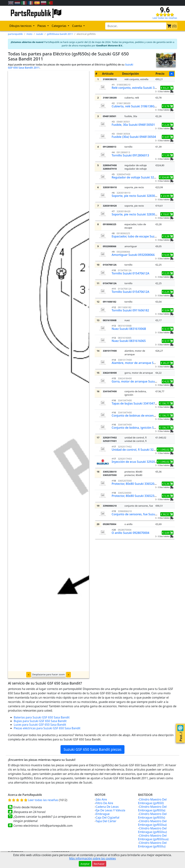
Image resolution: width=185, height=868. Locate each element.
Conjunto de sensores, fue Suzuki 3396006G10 (143, 514)
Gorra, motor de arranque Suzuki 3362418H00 (143, 381)
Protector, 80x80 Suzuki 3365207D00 (136, 484)
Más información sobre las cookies (93, 858)
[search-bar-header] (136, 26)
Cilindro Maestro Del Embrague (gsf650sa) (152, 823)
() (172, 26)
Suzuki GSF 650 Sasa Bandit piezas (92, 749)
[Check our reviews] (165, 14)
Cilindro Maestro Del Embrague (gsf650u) (152, 845)
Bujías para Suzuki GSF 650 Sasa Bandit (40, 721)
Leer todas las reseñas (43, 800)
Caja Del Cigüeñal (107, 817)
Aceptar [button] (85, 864)
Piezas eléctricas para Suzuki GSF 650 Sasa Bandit (47, 728)
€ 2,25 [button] (168, 273)
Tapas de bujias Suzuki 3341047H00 (136, 403)
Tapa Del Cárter (106, 821)
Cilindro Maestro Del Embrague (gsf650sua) (153, 837)
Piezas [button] (42, 26)
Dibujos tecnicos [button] (21, 26)
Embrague (103, 814)
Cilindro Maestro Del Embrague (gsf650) (152, 801)
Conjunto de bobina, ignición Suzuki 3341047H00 (145, 428)
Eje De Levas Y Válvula (110, 810)
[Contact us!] (180, 728)
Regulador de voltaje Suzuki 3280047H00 (140, 177)
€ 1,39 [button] (168, 155)
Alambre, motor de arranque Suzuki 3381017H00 (145, 363)
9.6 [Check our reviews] (165, 10)
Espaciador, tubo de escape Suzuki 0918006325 (144, 236)
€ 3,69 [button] (168, 533)
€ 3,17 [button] (168, 329)
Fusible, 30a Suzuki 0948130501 (133, 125)
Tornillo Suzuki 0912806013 (130, 155)
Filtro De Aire (104, 803)
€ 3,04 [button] (168, 310)
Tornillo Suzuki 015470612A (130, 273)
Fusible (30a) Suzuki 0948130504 (134, 137)
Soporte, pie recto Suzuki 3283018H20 (138, 214)
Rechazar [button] (99, 864)
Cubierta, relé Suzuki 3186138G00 (135, 106)
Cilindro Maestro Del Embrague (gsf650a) (152, 808)
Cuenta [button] (77, 26)
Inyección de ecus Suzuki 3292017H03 (138, 462)
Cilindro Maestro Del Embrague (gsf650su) (152, 830)
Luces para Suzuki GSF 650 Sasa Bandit (40, 725)
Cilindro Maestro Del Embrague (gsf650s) (152, 816)
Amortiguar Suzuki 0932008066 (133, 255)
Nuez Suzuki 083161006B (129, 329)
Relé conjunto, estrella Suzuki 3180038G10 (141, 88)
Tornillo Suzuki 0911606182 (130, 310)
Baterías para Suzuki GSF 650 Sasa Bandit (42, 717)
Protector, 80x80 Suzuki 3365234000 (136, 496)
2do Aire (101, 799)
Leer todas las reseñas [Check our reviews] (165, 18)
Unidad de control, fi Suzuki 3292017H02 (139, 450)
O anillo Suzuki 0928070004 (130, 533)
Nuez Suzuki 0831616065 (129, 341)
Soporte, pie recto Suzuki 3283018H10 (138, 196)
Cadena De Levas (107, 807)
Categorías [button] (59, 26)
